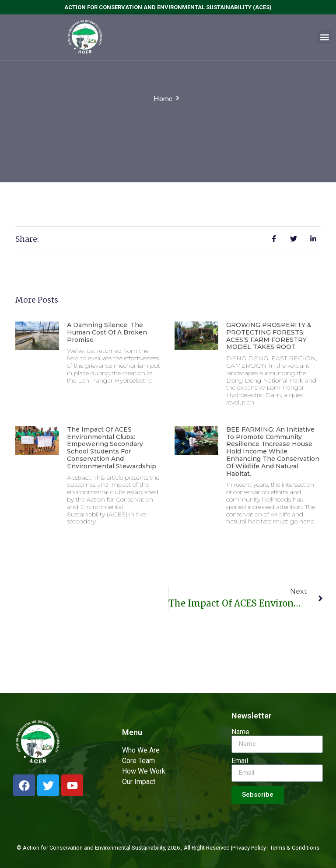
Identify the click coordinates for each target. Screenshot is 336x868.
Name (240, 732)
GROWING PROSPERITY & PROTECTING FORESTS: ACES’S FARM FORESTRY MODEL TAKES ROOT (269, 336)
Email (240, 761)
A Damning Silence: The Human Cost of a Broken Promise (107, 332)
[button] (324, 37)
